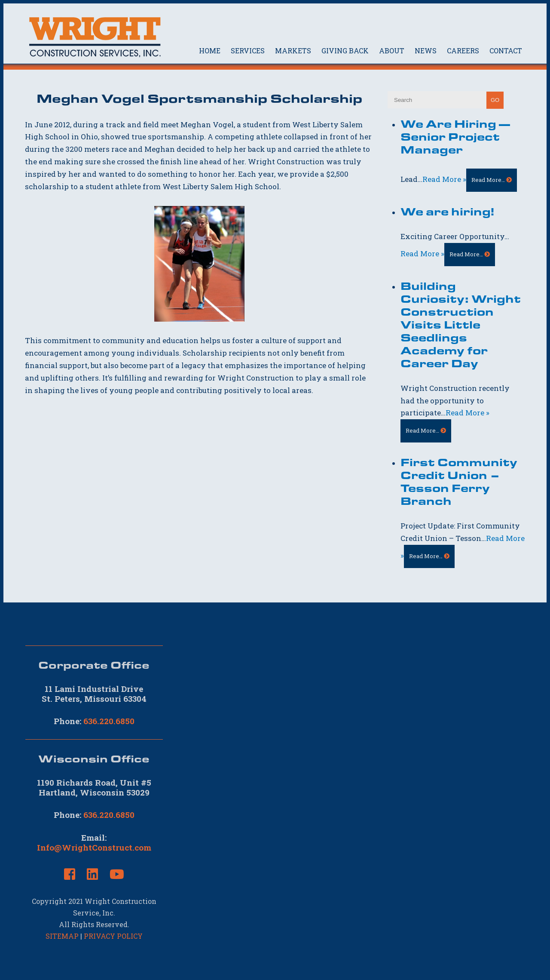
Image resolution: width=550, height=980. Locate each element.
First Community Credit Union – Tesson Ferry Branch (459, 481)
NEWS (426, 51)
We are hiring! (447, 211)
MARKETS (293, 51)
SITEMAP (62, 936)
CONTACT (506, 51)
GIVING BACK (345, 51)
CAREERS (463, 51)
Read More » (444, 179)
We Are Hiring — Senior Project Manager (455, 136)
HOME (210, 51)
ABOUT (392, 51)
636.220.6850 (109, 721)
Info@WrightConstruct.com (94, 847)
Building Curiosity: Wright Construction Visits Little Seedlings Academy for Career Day (461, 324)
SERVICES (248, 51)
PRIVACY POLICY (113, 936)
